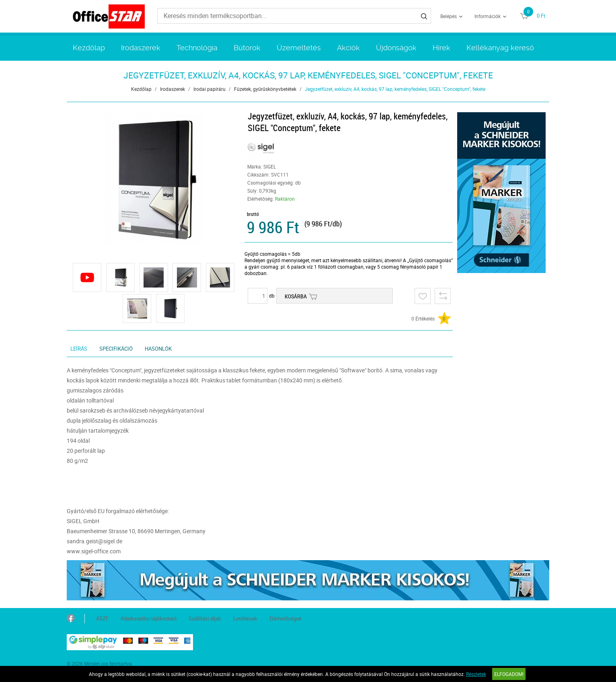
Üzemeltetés (299, 48)
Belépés (449, 16)
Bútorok (247, 48)
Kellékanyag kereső (500, 48)
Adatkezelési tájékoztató (149, 618)
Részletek (476, 674)
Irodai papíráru (209, 89)
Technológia (197, 48)
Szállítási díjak (205, 618)
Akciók (348, 48)
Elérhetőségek (286, 618)
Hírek (441, 48)
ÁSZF (102, 618)
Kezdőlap (89, 48)
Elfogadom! (509, 674)
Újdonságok (396, 48)
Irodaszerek (141, 48)
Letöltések (245, 618)
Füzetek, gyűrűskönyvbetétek (265, 89)
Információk (488, 16)
